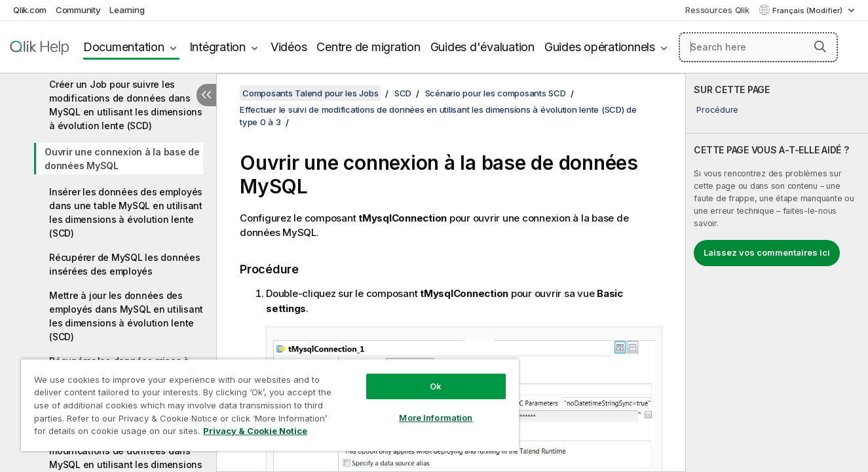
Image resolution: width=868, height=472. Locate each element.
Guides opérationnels (532, 47)
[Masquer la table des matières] (206, 95)
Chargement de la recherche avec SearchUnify (708, 60)
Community (78, 10)
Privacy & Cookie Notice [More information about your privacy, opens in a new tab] (255, 431)
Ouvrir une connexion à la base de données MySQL (122, 159)
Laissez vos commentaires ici (767, 252)
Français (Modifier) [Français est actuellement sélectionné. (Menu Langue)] (808, 10)
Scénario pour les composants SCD (496, 93)
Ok (436, 386)
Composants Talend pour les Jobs (310, 93)
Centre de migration (301, 47)
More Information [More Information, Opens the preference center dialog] (436, 418)
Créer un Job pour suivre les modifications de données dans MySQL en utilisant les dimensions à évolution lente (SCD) (126, 105)
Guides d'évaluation (415, 47)
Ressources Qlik (717, 10)
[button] (820, 33)
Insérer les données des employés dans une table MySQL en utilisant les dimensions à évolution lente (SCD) (126, 212)
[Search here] (725, 34)
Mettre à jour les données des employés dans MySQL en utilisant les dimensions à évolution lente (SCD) (126, 316)
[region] (270, 405)
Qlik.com (30, 10)
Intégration (150, 47)
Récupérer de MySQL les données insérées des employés (125, 264)
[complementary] (777, 273)
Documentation (56, 47)
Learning (127, 10)
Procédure (717, 109)
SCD (403, 93)
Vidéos (221, 47)
